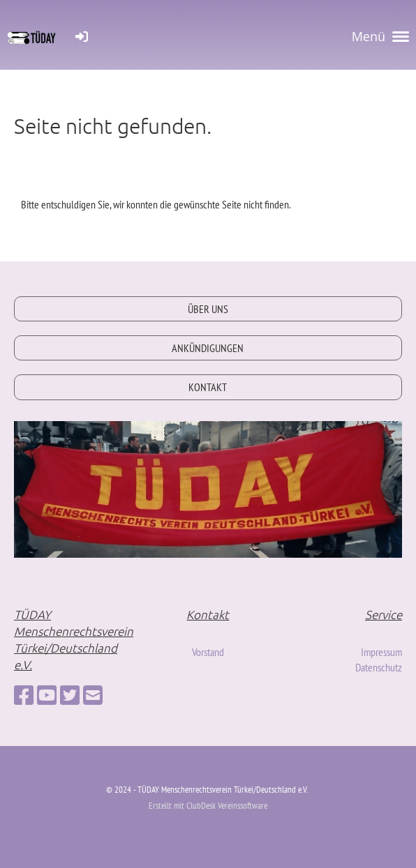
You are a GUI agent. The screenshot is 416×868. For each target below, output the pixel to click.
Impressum (381, 652)
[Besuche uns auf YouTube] (47, 695)
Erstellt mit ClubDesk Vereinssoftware (208, 806)
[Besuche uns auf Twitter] (70, 695)
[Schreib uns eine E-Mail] (93, 695)
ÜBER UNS (208, 309)
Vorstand (208, 652)
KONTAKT (208, 387)
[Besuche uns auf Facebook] (24, 695)
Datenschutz (379, 667)
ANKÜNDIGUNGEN (208, 348)
